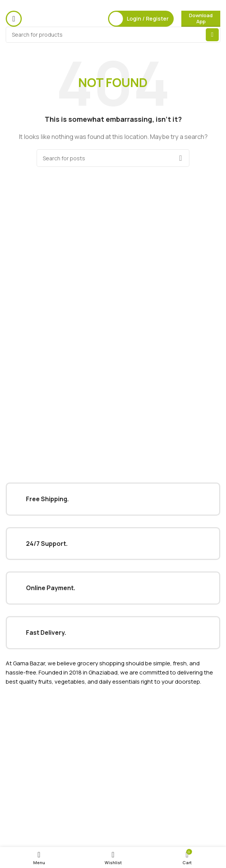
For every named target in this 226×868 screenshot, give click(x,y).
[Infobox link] (113, 499)
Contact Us (20, 838)
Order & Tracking (27, 825)
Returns (16, 799)
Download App (201, 18)
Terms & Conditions (31, 812)
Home (13, 713)
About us (17, 726)
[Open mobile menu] (14, 19)
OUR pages (21, 700)
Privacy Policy (22, 786)
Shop (12, 753)
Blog (11, 740)
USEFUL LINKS (23, 773)
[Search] (113, 35)
